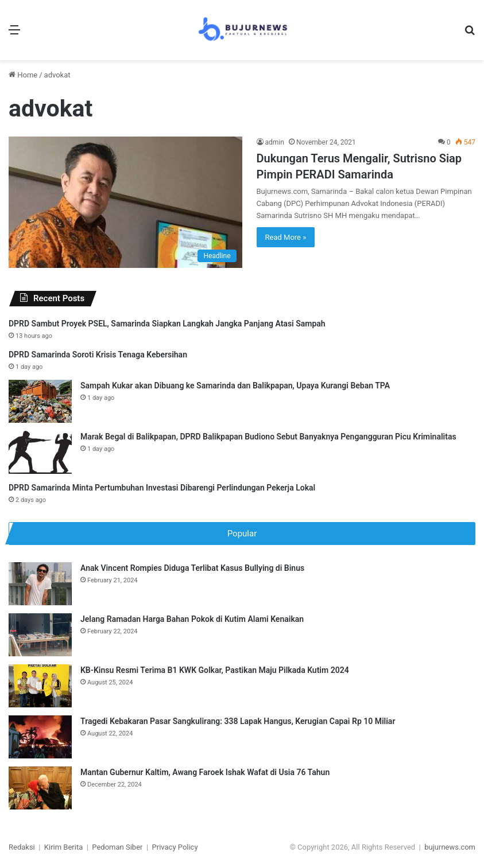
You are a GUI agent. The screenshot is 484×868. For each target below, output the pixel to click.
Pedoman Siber (117, 847)
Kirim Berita (63, 847)
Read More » (286, 237)
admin (275, 142)
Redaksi (22, 847)
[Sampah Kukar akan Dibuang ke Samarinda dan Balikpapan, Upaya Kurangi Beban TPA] (40, 401)
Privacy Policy (175, 847)
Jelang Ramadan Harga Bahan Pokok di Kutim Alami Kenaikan (192, 619)
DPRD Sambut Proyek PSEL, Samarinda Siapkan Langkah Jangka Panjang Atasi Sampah (167, 324)
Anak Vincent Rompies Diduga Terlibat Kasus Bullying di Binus (192, 568)
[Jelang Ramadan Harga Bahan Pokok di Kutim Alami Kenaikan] (40, 635)
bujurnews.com (450, 847)
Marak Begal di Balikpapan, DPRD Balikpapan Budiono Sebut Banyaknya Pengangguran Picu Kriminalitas (268, 437)
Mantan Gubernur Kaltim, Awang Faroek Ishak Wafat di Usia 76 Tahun (205, 772)
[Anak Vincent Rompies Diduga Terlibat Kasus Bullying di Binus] (40, 584)
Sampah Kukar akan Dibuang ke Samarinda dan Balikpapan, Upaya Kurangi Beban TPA (235, 386)
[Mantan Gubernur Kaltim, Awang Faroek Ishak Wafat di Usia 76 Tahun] (40, 788)
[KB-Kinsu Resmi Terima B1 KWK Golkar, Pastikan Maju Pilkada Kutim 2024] (40, 686)
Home (23, 75)
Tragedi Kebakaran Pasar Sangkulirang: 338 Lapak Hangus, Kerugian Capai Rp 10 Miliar (238, 721)
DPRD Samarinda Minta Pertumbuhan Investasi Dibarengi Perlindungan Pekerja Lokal (162, 488)
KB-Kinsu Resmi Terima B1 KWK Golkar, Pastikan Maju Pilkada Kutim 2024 (215, 670)
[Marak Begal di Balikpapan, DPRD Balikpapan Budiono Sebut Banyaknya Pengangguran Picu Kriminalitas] (40, 452)
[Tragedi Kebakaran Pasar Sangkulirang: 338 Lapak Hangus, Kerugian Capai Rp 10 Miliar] (40, 737)
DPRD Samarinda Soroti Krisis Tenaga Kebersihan (98, 355)
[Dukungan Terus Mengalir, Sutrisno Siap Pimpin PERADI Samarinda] (125, 202)
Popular (242, 534)
